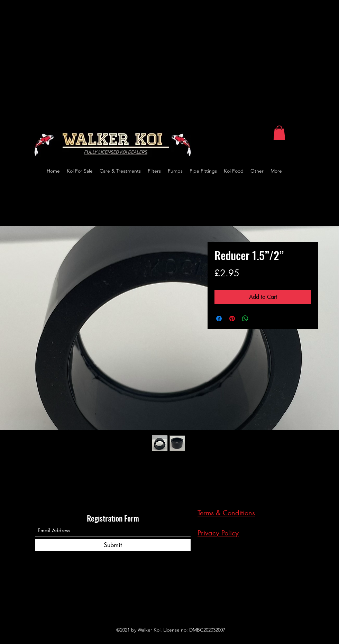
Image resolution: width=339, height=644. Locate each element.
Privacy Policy (218, 533)
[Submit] (113, 545)
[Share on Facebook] (219, 319)
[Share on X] (258, 319)
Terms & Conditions (226, 513)
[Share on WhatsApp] (245, 319)
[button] (279, 133)
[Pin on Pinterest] (232, 319)
